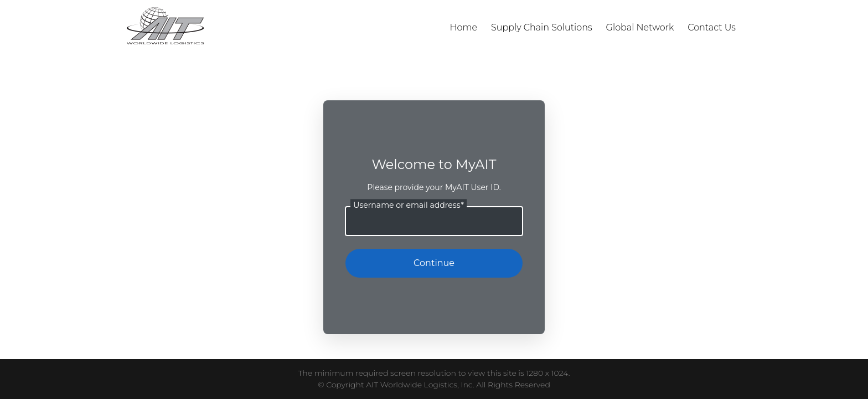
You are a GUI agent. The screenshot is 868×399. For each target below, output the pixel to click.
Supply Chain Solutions (542, 27)
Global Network (640, 27)
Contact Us (712, 27)
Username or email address (409, 205)
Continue (434, 263)
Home (464, 27)
